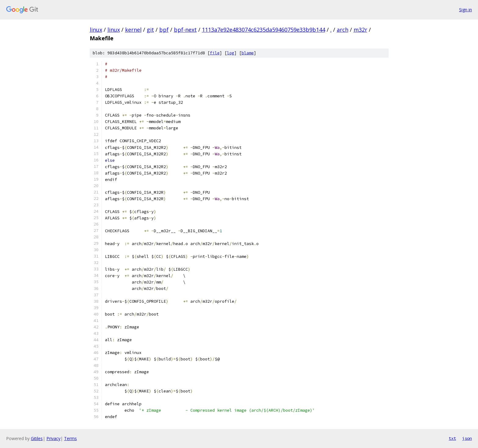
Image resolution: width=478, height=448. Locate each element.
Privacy (53, 438)
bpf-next (185, 30)
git (150, 30)
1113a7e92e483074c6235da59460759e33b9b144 (264, 30)
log (231, 53)
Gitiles (37, 438)
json (467, 438)
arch (343, 30)
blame (248, 53)
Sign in (465, 10)
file (215, 53)
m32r (360, 30)
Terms (70, 438)
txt (452, 438)
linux (96, 30)
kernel (133, 30)
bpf (164, 30)
